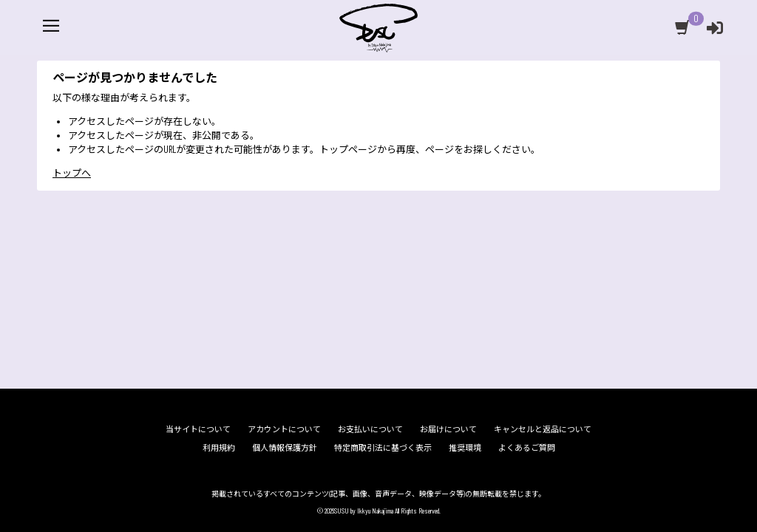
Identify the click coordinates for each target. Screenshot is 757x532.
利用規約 (219, 448)
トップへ (72, 197)
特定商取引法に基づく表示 (383, 448)
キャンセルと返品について (543, 429)
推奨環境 (465, 448)
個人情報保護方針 (285, 448)
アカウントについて (284, 429)
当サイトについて (198, 429)
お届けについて (448, 429)
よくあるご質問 (527, 448)
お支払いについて (370, 429)
